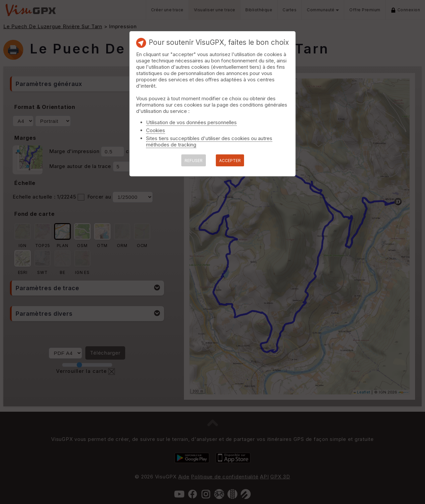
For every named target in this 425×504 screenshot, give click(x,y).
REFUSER (194, 161)
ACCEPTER (230, 161)
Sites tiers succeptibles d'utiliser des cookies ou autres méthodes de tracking (209, 141)
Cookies (156, 130)
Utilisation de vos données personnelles (191, 122)
